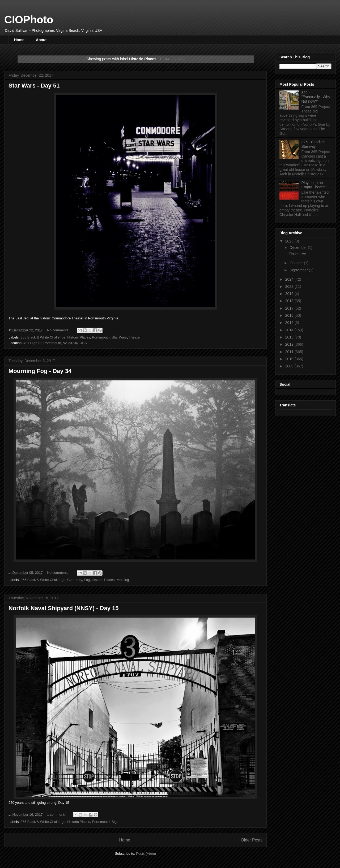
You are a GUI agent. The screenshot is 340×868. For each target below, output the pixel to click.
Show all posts (172, 59)
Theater (135, 337)
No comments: (59, 330)
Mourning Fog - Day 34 (40, 371)
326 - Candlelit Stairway (313, 144)
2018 (290, 301)
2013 (290, 337)
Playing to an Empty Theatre (314, 185)
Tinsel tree (297, 254)
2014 (290, 330)
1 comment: (57, 815)
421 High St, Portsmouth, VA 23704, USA (55, 343)
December (299, 248)
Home (19, 40)
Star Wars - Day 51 (34, 86)
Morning (123, 580)
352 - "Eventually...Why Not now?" (316, 97)
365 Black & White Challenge (43, 337)
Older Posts (252, 840)
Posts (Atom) (146, 854)
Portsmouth (101, 337)
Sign (115, 822)
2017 (290, 308)
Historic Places (79, 337)
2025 (290, 241)
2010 (290, 359)
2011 (290, 352)
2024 (290, 279)
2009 (290, 366)
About (41, 40)
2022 (290, 287)
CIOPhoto (29, 20)
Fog (87, 580)
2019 (290, 294)
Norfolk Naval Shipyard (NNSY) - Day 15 (63, 608)
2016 (290, 315)
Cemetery (75, 580)
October (297, 263)
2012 (290, 344)
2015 (290, 323)
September (299, 270)
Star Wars (119, 337)
